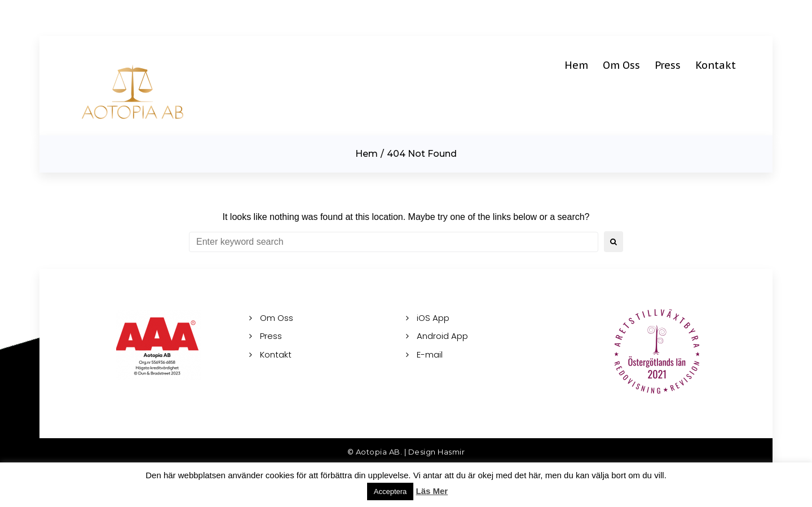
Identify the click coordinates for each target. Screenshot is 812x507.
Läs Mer (432, 491)
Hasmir (451, 452)
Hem (367, 154)
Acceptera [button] (390, 491)
